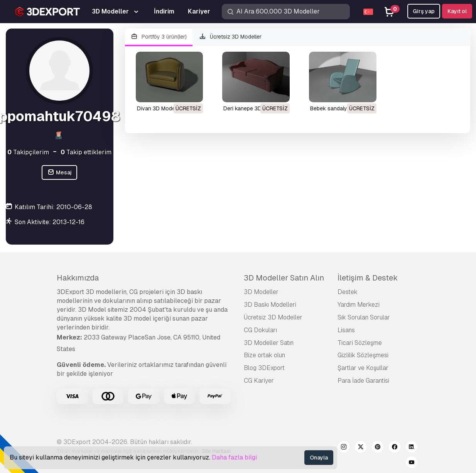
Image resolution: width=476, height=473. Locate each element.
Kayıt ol (457, 11)
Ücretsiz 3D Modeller (230, 37)
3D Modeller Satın (269, 343)
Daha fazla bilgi (234, 457)
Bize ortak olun (264, 355)
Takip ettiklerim (86, 152)
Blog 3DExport (264, 368)
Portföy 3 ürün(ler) (159, 37)
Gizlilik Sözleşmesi (363, 355)
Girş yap (424, 11)
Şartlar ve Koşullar (363, 368)
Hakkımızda (78, 278)
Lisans (346, 330)
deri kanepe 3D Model (251, 108)
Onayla (319, 458)
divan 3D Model (157, 108)
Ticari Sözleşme (360, 343)
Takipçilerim (28, 152)
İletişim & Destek (368, 278)
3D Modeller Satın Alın (284, 278)
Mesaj (59, 173)
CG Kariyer (259, 381)
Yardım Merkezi (359, 305)
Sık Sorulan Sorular (364, 317)
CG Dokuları (260, 330)
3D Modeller (261, 292)
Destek (348, 292)
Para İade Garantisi (363, 381)
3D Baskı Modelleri (270, 305)
